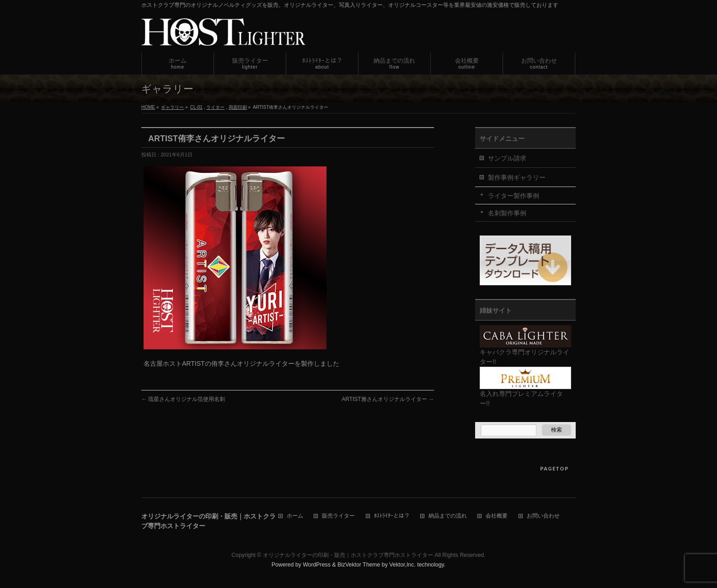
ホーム (295, 516)
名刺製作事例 (507, 213)
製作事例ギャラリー (517, 177)
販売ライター (338, 516)
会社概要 (497, 516)
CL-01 (196, 107)
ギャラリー (172, 107)
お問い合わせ (543, 516)
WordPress (317, 565)
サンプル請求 (507, 158)
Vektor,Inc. (402, 565)
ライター (215, 107)
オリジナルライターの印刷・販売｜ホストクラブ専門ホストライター (348, 555)
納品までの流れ (448, 516)
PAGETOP (554, 468)
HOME (148, 107)
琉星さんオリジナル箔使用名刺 (183, 399)
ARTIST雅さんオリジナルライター (388, 399)
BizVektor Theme (359, 565)
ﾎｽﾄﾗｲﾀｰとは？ (392, 516)
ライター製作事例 (514, 196)
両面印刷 (238, 107)
